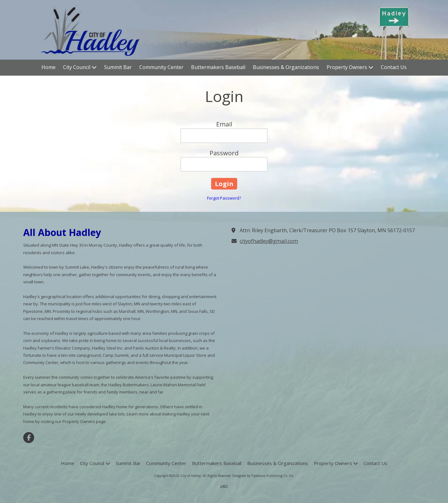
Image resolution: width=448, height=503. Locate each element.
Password (224, 153)
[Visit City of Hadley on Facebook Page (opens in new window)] (29, 438)
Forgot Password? (224, 198)
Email (224, 124)
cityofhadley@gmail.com (269, 241)
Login (224, 486)
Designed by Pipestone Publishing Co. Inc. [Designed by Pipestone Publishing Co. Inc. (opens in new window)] (263, 476)
